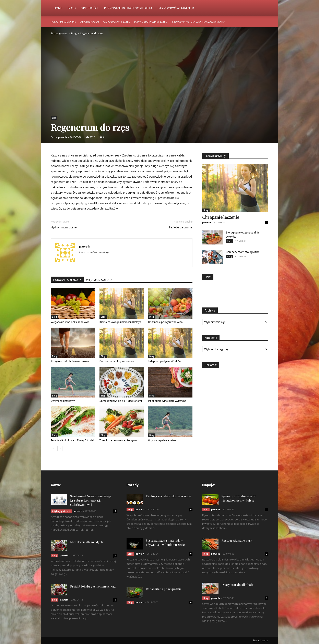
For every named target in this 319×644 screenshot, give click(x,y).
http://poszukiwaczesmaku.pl (94, 252)
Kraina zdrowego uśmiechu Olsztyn (120, 322)
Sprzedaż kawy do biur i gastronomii (121, 401)
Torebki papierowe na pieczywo (118, 440)
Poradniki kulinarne (63, 22)
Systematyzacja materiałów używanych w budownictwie (165, 542)
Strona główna (59, 33)
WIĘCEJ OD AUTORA (99, 280)
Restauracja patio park (237, 540)
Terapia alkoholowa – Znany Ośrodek (73, 440)
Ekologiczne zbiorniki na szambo (168, 496)
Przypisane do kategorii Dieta (128, 8)
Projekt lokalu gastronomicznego (93, 586)
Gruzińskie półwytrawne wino (165, 322)
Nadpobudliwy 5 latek (116, 22)
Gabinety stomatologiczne (243, 252)
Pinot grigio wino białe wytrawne (167, 401)
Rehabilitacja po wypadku (163, 589)
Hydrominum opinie (64, 227)
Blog (72, 8)
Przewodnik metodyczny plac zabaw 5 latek (198, 22)
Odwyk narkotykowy (63, 401)
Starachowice (261, 640)
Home (58, 8)
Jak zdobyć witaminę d (176, 8)
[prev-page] (53, 448)
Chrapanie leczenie (221, 217)
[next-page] (60, 448)
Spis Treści (90, 8)
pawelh (63, 137)
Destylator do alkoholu (238, 585)
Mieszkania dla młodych (87, 542)
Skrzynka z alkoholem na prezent (70, 361)
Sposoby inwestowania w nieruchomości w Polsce (239, 498)
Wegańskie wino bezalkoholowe (70, 322)
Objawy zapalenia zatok (162, 440)
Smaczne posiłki (89, 22)
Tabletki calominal (181, 227)
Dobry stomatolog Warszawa (117, 361)
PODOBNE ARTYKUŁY (67, 280)
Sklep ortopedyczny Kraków (165, 361)
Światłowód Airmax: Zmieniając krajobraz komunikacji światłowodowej (91, 500)
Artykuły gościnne (61, 511)
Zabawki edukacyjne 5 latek (150, 22)
